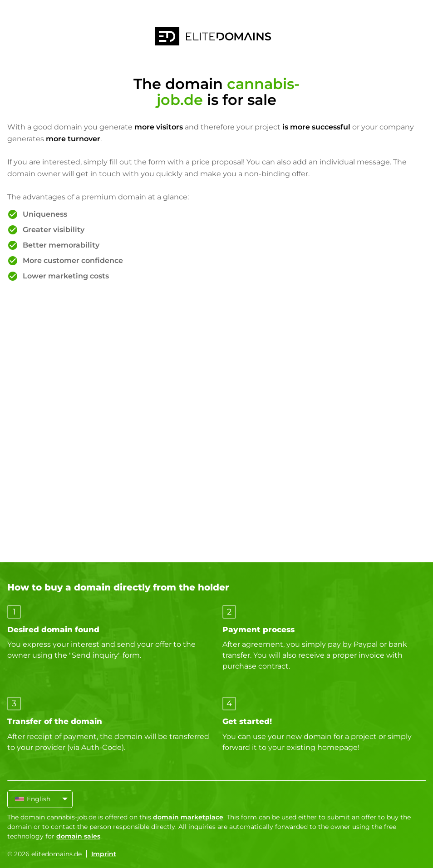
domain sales (78, 836)
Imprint (104, 854)
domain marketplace (188, 817)
